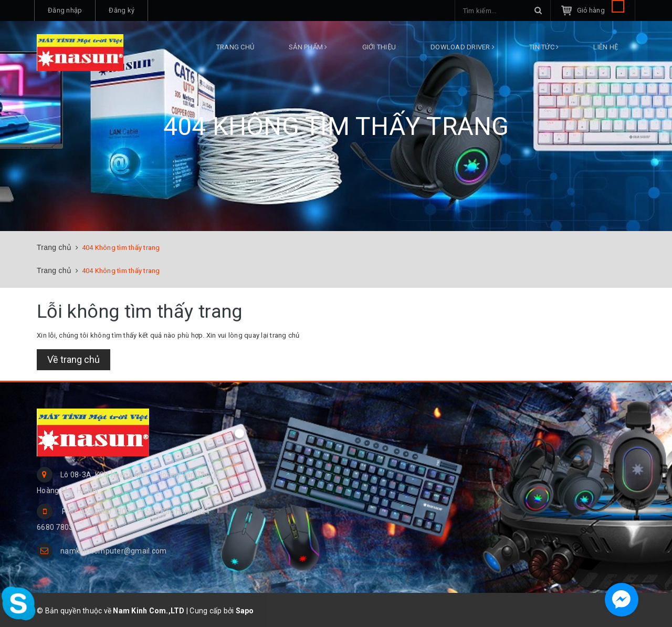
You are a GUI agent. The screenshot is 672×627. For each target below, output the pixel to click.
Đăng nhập (65, 10)
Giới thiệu (379, 47)
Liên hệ (606, 47)
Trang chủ (235, 47)
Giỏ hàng (601, 10)
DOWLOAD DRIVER (463, 47)
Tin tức (544, 47)
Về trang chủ (73, 359)
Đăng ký (122, 10)
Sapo (245, 611)
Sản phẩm (308, 47)
